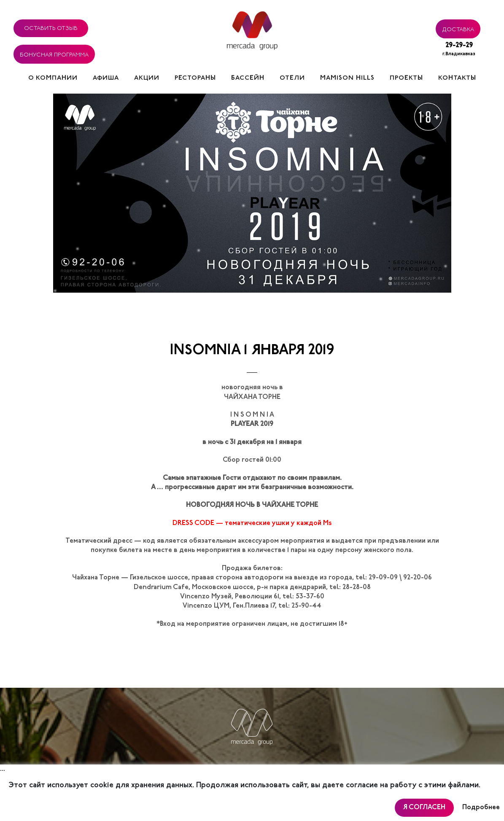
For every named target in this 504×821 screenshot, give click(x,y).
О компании (53, 78)
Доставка (458, 28)
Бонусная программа (54, 54)
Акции (147, 78)
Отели (292, 78)
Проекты (406, 78)
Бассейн (248, 78)
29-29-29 (459, 50)
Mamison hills (347, 78)
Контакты (457, 78)
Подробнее (481, 808)
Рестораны (195, 78)
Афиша (106, 78)
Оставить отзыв (51, 27)
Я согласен (424, 808)
